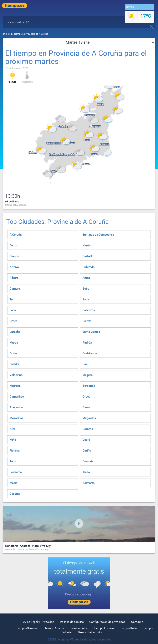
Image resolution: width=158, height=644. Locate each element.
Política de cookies (72, 622)
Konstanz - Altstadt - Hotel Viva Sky (28, 546)
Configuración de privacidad (107, 622)
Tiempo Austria (54, 628)
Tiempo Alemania (27, 628)
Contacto (137, 622)
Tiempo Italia (128, 628)
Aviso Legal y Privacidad (39, 622)
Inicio (6, 34)
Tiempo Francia (104, 628)
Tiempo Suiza (79, 628)
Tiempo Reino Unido (90, 632)
